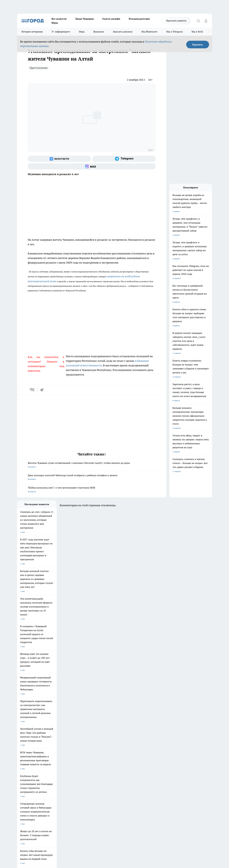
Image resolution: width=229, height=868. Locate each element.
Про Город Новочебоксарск (29, 745)
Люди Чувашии (84, 19)
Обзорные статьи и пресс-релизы (108, 771)
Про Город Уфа (102, 749)
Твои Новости (49, 745)
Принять (198, 45)
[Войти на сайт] (206, 21)
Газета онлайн (111, 19)
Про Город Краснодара (79, 756)
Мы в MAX (197, 32)
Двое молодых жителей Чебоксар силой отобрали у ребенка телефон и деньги (92, 477)
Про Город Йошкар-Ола (80, 745)
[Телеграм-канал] (124, 159)
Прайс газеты (23, 775)
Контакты (98, 767)
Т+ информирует (61, 32)
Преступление (39, 68)
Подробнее (98, 819)
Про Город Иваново (130, 745)
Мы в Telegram (174, 32)
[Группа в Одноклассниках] (158, 750)
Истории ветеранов (32, 32)
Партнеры (98, 775)
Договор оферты (63, 771)
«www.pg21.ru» (38, 781)
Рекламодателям (139, 19)
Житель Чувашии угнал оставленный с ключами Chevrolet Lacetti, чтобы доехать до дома (92, 465)
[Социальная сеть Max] (92, 166)
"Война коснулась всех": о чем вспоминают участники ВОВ (92, 490)
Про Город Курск (50, 749)
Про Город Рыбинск (78, 749)
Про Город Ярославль (26, 749)
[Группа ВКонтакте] (59, 159)
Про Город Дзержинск (27, 756)
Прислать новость (176, 21)
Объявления (22, 771)
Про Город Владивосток (53, 756)
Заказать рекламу (123, 32)
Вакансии (99, 32)
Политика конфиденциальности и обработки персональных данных (46, 824)
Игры (55, 23)
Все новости (59, 19)
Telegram (21, 767)
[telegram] (43, 390)
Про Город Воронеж (104, 745)
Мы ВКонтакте (149, 32)
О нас (58, 767)
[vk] (32, 390)
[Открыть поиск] (198, 21)
